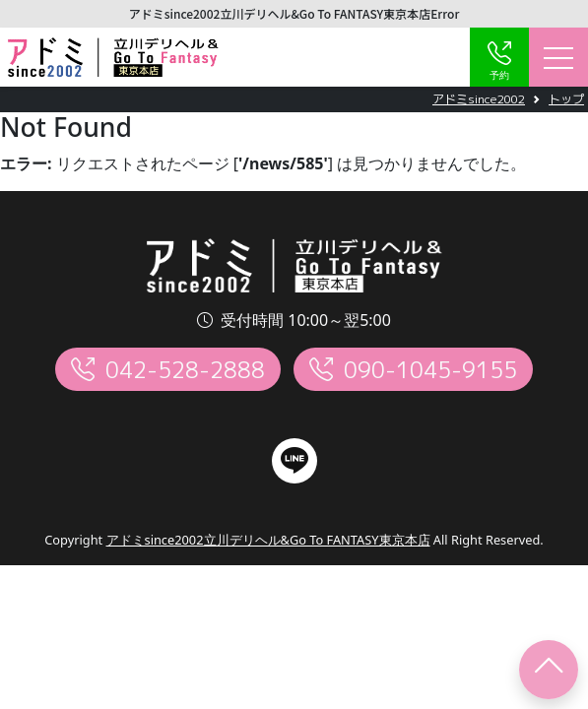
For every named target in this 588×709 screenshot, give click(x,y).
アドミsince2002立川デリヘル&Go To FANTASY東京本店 (268, 540)
